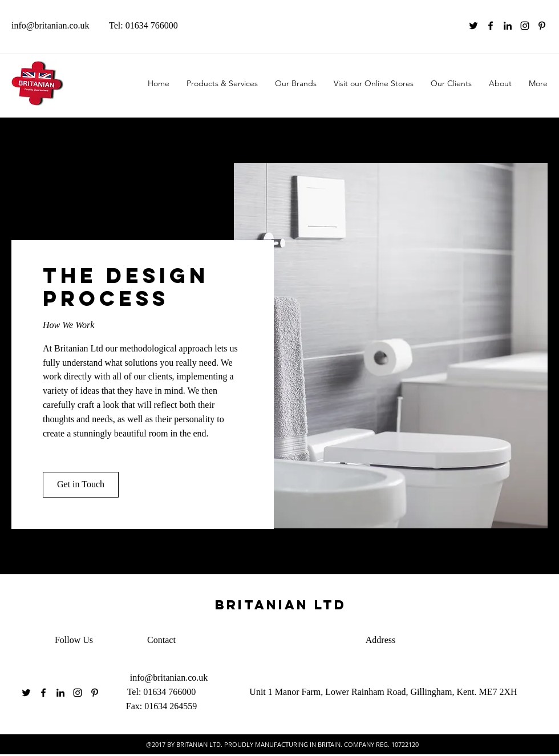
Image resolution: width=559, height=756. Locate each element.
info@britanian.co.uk (50, 25)
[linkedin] (508, 26)
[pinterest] (542, 26)
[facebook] (491, 26)
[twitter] (473, 26)
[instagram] (525, 26)
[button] (81, 485)
